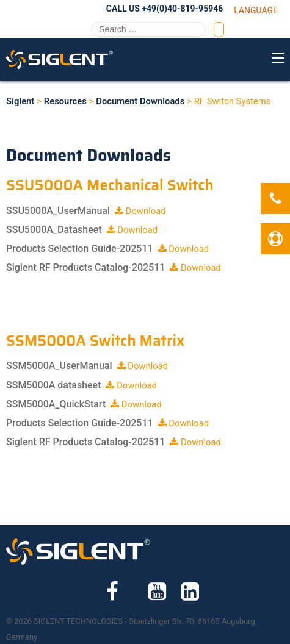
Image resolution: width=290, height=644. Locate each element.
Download (140, 211)
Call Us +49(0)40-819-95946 (165, 9)
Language (256, 10)
